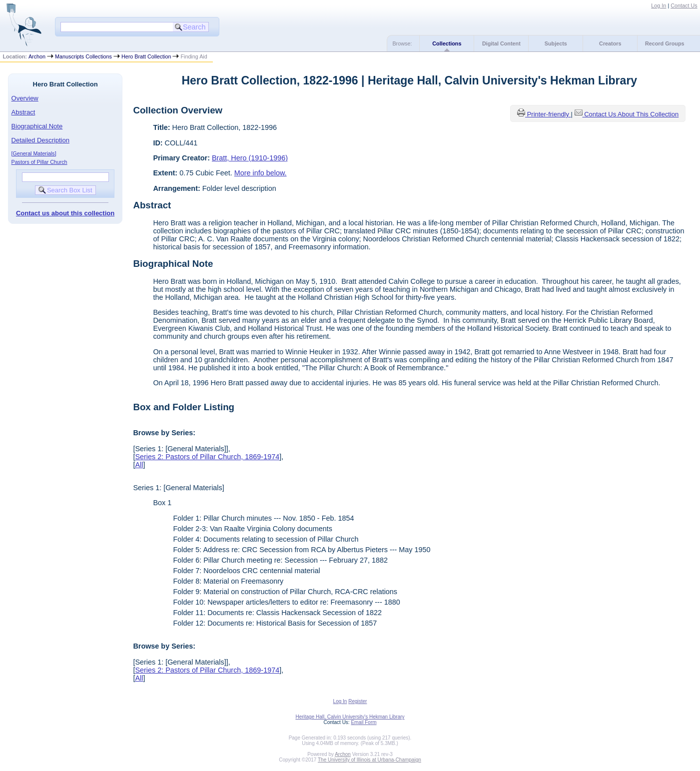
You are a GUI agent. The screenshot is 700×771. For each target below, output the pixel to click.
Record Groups (665, 43)
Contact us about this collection (65, 213)
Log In (659, 5)
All (139, 465)
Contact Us (684, 5)
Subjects (556, 43)
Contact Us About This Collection (631, 114)
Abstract (23, 112)
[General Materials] (34, 153)
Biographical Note (37, 126)
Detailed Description (40, 140)
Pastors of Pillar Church (39, 162)
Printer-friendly (549, 114)
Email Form (363, 722)
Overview (25, 98)
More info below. (261, 173)
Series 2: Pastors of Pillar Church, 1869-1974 (207, 457)
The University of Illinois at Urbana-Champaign (369, 760)
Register (357, 701)
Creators (610, 43)
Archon (37, 56)
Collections (447, 43)
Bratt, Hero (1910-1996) (250, 158)
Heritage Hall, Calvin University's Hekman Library (350, 717)
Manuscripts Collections (83, 56)
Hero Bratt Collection (146, 56)
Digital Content (501, 43)
